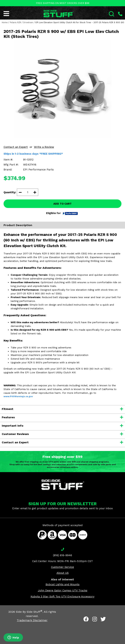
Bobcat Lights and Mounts (62, 584)
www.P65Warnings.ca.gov (18, 396)
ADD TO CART (62, 204)
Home (5, 22)
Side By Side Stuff (29, 612)
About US (63, 573)
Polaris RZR (15, 22)
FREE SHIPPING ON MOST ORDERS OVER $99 (63, 3)
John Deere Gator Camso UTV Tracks (63, 590)
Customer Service (62, 567)
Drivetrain (28, 22)
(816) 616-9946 (62, 555)
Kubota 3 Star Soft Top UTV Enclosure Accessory (62, 597)
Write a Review (44, 147)
